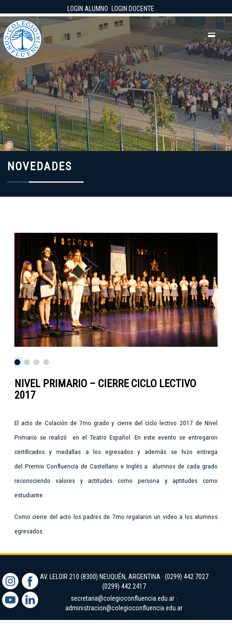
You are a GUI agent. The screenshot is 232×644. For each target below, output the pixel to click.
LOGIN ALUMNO (88, 9)
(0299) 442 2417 (124, 586)
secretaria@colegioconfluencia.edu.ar (122, 598)
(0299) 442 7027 (187, 577)
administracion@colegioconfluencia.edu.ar (124, 608)
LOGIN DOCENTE (133, 9)
